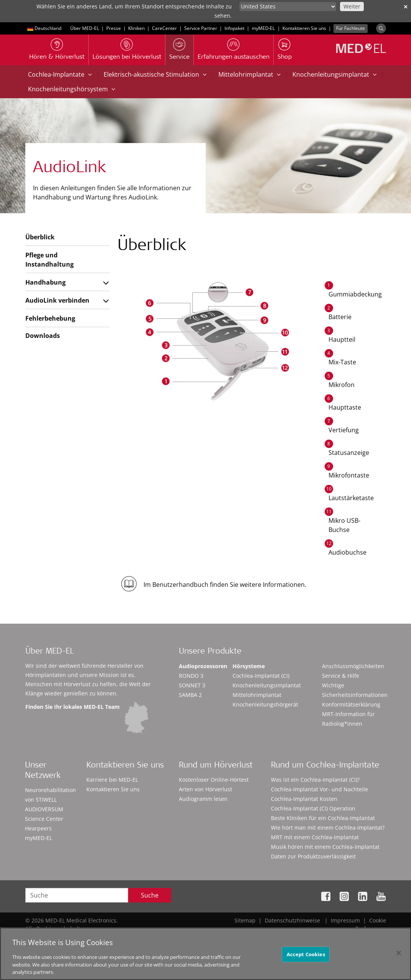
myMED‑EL (263, 28)
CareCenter (164, 28)
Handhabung (45, 282)
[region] (205, 954)
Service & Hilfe (341, 676)
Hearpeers (38, 828)
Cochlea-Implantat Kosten (304, 799)
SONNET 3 (192, 685)
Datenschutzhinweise (292, 920)
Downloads (43, 336)
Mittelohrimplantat (249, 74)
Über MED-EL (85, 28)
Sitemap (245, 920)
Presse (114, 28)
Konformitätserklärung (351, 704)
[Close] (399, 953)
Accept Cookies (306, 954)
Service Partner (201, 28)
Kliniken (136, 28)
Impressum (345, 920)
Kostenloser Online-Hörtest (214, 780)
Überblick (40, 237)
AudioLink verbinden (57, 300)
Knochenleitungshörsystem (72, 89)
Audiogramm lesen (203, 799)
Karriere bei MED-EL (112, 780)
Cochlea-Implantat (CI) (261, 676)
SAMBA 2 (190, 695)
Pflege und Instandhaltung (50, 260)
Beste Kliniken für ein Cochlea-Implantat (323, 818)
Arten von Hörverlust (205, 789)
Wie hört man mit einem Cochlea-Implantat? (328, 828)
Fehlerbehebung (50, 318)
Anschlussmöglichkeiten (353, 666)
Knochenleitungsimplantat (334, 74)
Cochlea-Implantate (60, 74)
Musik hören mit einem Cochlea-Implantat (325, 847)
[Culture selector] (288, 7)
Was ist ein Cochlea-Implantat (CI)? (315, 780)
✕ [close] (406, 7)
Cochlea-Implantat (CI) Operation (313, 808)
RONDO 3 (191, 676)
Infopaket (234, 28)
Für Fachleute (351, 28)
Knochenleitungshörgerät (265, 704)
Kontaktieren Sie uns (304, 28)
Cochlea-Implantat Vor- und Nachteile (319, 789)
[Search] (381, 28)
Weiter (352, 6)
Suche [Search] (150, 895)
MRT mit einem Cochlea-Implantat (315, 837)
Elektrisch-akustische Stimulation (155, 74)
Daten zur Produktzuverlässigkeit (313, 856)
